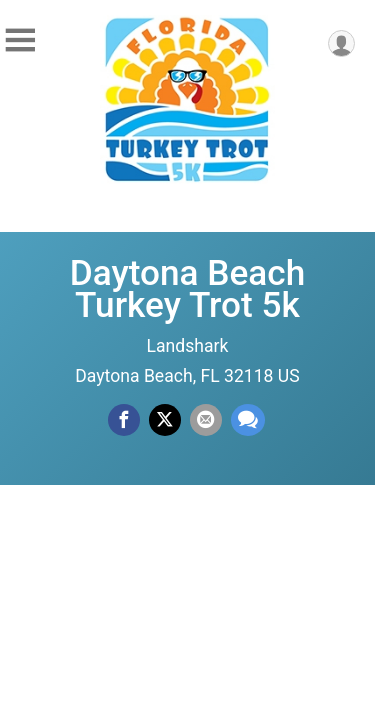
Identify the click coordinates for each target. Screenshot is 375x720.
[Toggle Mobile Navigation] (20, 40)
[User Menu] (341, 43)
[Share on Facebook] (124, 420)
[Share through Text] (248, 420)
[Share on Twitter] (165, 420)
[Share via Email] (206, 420)
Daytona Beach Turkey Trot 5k (187, 289)
